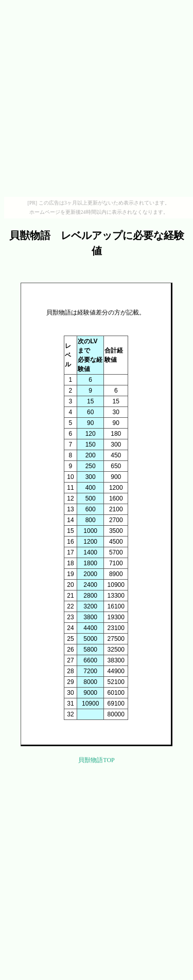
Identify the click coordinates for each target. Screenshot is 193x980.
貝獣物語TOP (96, 760)
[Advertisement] (97, 100)
